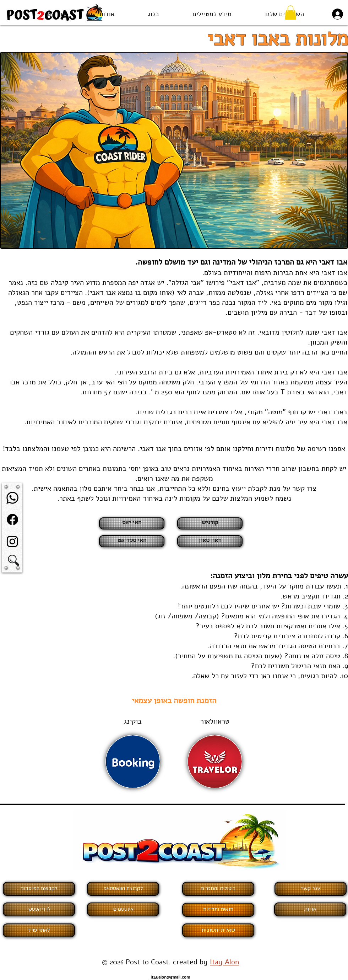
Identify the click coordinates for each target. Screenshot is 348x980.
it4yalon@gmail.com (170, 977)
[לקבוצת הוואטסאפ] (123, 889)
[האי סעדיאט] (132, 541)
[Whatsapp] (12, 498)
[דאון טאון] (210, 541)
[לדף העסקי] (39, 909)
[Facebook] (12, 520)
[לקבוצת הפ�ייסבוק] (39, 889)
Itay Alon (224, 962)
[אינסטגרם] (123, 909)
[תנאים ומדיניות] (218, 910)
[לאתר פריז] (39, 930)
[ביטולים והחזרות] (218, 889)
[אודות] (310, 909)
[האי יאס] (132, 523)
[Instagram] (12, 541)
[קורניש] (210, 523)
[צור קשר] (311, 889)
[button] (212, 14)
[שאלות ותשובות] (218, 930)
